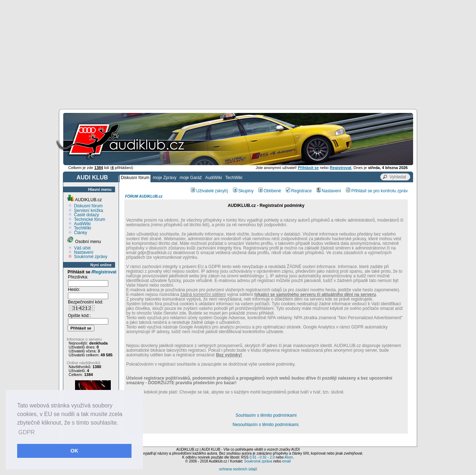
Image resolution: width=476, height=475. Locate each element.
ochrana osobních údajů (238, 469)
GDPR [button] (26, 432)
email (286, 461)
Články (81, 233)
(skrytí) (222, 191)
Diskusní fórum (135, 178)
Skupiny (243, 191)
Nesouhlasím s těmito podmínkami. (266, 425)
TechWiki (234, 178)
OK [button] (74, 451)
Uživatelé (202, 191)
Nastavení (84, 252)
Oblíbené (270, 191)
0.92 (263, 457)
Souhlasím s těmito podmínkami (266, 415)
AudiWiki (214, 178)
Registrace (299, 191)
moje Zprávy (164, 178)
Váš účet (82, 248)
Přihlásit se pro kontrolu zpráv (377, 191)
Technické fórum (90, 219)
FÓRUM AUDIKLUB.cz (144, 196)
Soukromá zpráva (258, 461)
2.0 (272, 457)
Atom (289, 457)
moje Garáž (191, 178)
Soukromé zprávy (91, 257)
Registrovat (105, 272)
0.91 (253, 457)
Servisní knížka (88, 211)
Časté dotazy (86, 215)
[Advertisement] (238, 54)
